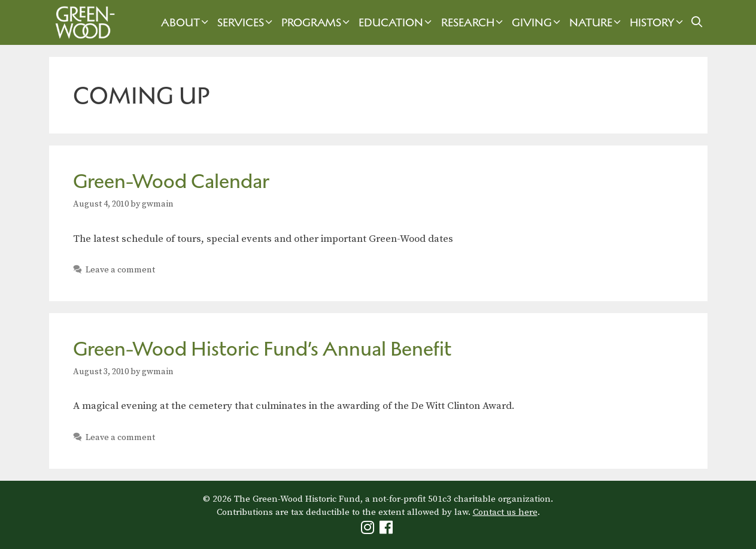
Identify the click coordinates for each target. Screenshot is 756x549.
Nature (596, 22)
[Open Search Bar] (696, 22)
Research (473, 22)
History (658, 22)
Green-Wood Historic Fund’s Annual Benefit (262, 349)
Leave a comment (120, 270)
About (186, 22)
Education (397, 22)
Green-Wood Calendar (171, 181)
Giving (538, 22)
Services (246, 22)
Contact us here (505, 512)
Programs (317, 22)
